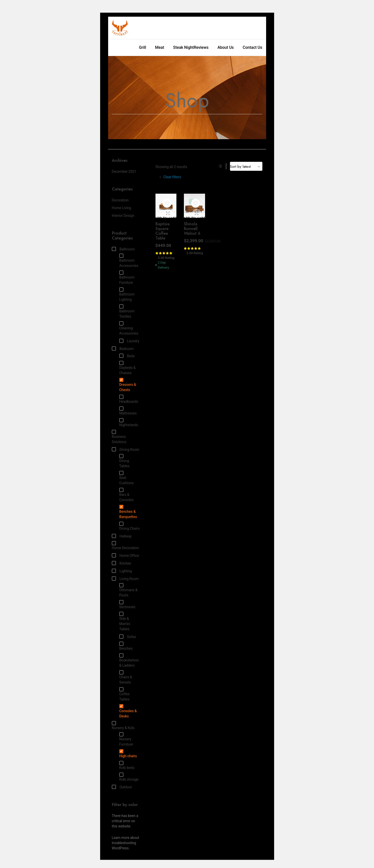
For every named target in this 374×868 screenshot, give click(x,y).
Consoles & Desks (128, 711)
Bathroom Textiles (127, 312)
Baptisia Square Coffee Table (163, 231)
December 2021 (124, 172)
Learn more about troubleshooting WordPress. (126, 843)
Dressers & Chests (128, 385)
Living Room (125, 579)
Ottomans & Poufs (128, 590)
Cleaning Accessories (129, 328)
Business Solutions (119, 437)
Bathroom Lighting (127, 295)
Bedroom (123, 349)
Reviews (201, 47)
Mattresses (128, 411)
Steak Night (184, 47)
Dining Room (126, 449)
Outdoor (122, 787)
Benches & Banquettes (128, 512)
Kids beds (127, 765)
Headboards (129, 399)
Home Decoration (125, 546)
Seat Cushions (127, 478)
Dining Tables (124, 461)
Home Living (122, 208)
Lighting (122, 571)
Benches (126, 646)
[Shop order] (246, 166)
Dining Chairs (130, 526)
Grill (143, 47)
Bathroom (123, 249)
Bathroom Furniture (127, 278)
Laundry (129, 341)
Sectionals (127, 605)
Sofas (128, 637)
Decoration (120, 200)
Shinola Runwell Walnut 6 (192, 229)
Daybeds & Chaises (128, 368)
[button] (167, 203)
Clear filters (172, 177)
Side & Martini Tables (125, 622)
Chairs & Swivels (126, 677)
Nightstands (129, 423)
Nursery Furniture (126, 739)
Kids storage (129, 777)
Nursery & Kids (123, 726)
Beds (127, 356)
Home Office (125, 555)
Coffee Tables (124, 694)
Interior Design (123, 216)
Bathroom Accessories (129, 261)
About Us (226, 47)
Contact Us (252, 47)
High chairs (128, 754)
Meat (159, 47)
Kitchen (122, 563)
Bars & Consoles (127, 495)
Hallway (122, 536)
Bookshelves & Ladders (129, 661)
